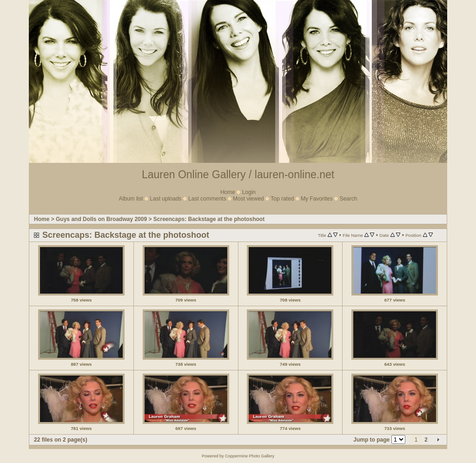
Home (228, 192)
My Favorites (317, 199)
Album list (131, 199)
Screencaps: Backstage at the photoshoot (209, 219)
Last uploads (165, 199)
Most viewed (248, 199)
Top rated (282, 199)
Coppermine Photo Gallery (250, 456)
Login (249, 192)
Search (348, 199)
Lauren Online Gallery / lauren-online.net (238, 174)
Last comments (207, 199)
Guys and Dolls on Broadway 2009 (101, 219)
